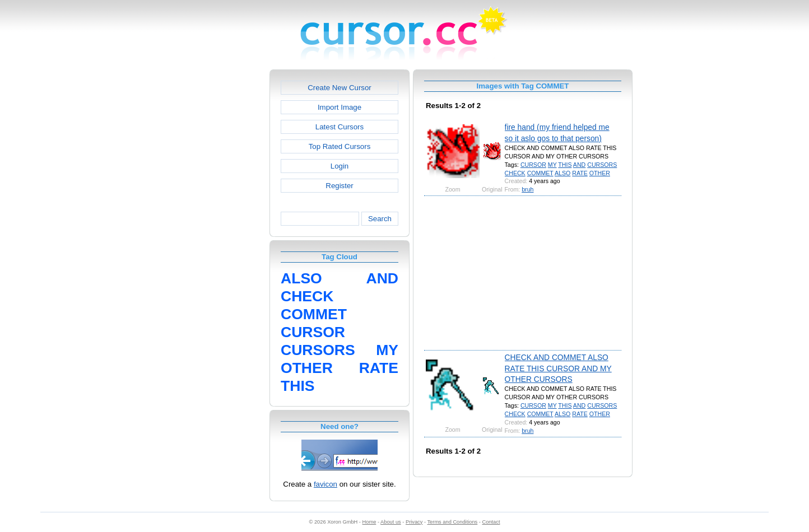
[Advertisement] (221, 237)
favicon (326, 484)
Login (340, 166)
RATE (580, 173)
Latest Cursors (340, 127)
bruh (527, 189)
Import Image (340, 107)
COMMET (540, 173)
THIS (565, 165)
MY (552, 165)
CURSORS (602, 165)
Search (380, 219)
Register (339, 186)
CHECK (515, 173)
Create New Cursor (340, 88)
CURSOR (533, 165)
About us (391, 522)
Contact (491, 522)
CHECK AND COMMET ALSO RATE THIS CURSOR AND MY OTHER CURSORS (558, 368)
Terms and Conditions (452, 522)
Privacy (414, 522)
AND (579, 165)
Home (369, 522)
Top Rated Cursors (340, 146)
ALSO (562, 173)
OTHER (600, 173)
